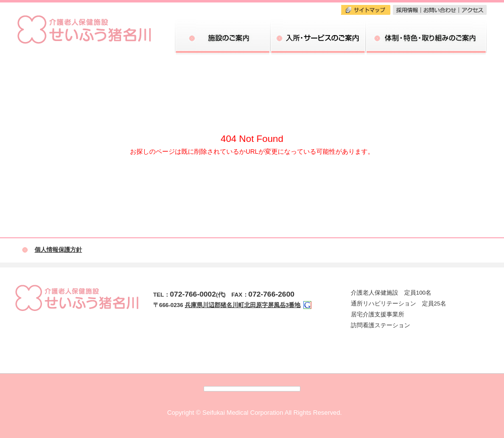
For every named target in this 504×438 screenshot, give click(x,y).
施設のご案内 (223, 22)
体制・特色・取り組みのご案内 (426, 22)
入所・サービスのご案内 (318, 22)
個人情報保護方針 (58, 250)
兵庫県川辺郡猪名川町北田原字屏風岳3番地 (243, 305)
